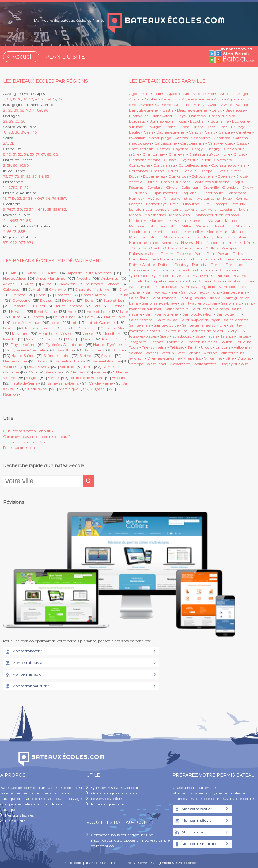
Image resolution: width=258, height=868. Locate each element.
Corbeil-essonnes (193, 165)
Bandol (242, 105)
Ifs (165, 198)
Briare (198, 127)
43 (37, 99)
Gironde (117, 306)
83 (21, 231)
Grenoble (230, 187)
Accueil (23, 57)
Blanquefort (162, 116)
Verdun (168, 353)
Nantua (239, 237)
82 (64, 209)
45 (35, 132)
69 (49, 99)
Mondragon (139, 231)
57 (37, 154)
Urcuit (207, 347)
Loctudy (238, 204)
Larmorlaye (156, 204)
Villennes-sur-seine (163, 358)
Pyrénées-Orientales (28, 350)
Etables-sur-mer (176, 182)
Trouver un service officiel (25, 442)
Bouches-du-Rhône (102, 284)
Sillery (232, 331)
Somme (67, 367)
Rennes (207, 276)
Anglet (135, 99)
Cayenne (181, 149)
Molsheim (224, 226)
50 (15, 187)
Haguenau (190, 193)
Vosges (32, 378)
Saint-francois (164, 298)
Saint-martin (176, 309)
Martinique (68, 389)
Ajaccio (174, 94)
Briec (211, 127)
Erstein (152, 182)
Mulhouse (138, 237)
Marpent (157, 220)
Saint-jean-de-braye (159, 303)
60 (15, 165)
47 (42, 198)
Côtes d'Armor (94, 295)
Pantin (167, 254)
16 (5, 198)
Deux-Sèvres (38, 367)
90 (46, 110)
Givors (172, 187)
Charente (57, 289)
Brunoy (238, 127)
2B (12, 143)
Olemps (138, 248)
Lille (206, 204)
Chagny (213, 149)
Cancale (226, 132)
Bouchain (199, 121)
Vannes (152, 353)
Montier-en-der (167, 231)
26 (19, 99)
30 (20, 209)
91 (23, 176)
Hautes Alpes (14, 278)
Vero (181, 353)
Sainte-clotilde (166, 325)
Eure (89, 300)
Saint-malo (231, 303)
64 (48, 198)
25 (10, 110)
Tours (134, 347)
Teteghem (138, 342)
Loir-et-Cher (64, 317)
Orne (87, 339)
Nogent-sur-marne (224, 243)
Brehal (171, 127)
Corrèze (18, 295)
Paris (41, 361)
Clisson (170, 160)
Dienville (189, 171)
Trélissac (177, 347)
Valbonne (242, 347)
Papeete (184, 254)
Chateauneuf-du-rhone (209, 154)
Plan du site (15, 821)
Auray (199, 105)
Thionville (175, 342)
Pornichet (235, 265)
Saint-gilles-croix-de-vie (200, 298)
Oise (70, 339)
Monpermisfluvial (24, 663)
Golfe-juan (190, 187)
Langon (136, 204)
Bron (223, 127)
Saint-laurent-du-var (199, 303)
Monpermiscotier (23, 651)
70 (29, 110)
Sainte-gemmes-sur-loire (204, 325)
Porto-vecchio (181, 270)
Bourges (154, 127)
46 (38, 209)
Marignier (138, 220)
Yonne (53, 378)
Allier (52, 273)
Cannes (181, 138)
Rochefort (138, 281)
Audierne (182, 105)
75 (5, 176)
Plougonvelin (205, 259)
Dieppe (206, 171)
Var (32, 372)
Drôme (68, 300)
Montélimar (217, 231)
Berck (217, 110)
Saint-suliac (167, 320)
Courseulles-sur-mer (229, 165)
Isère (124, 311)
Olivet (154, 248)
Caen (148, 132)
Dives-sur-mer (228, 171)
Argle (219, 99)
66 (55, 209)
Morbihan (111, 334)
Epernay (225, 176)
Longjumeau (140, 209)
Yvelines (10, 367)
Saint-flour (138, 298)
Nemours (170, 243)
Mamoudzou (181, 215)
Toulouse (244, 342)
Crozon (158, 171)
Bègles (135, 132)
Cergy (197, 149)
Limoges (220, 204)
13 (15, 231)
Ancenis (227, 94)
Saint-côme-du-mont (200, 292)
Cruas (173, 171)
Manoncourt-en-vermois (217, 215)
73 (54, 99)
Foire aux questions (20, 447)
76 (9, 209)
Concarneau (164, 165)
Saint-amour (140, 287)
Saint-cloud (229, 287)
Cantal (34, 289)
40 (37, 198)
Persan (223, 254)
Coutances (138, 171)
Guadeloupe (36, 389)
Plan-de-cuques (143, 259)
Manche (68, 328)
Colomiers (223, 160)
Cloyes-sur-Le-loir (195, 160)
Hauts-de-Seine (24, 383)
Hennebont (236, 193)
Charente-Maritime (92, 289)
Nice (200, 243)
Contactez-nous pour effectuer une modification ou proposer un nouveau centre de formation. (130, 840)
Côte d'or (63, 295)
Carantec (222, 138)
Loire (89, 317)
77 (11, 176)
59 (9, 165)
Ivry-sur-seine (208, 198)
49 (12, 220)
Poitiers (165, 265)
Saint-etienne (235, 292)
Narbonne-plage (144, 243)
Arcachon (170, 99)
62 (22, 165)
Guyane (97, 389)
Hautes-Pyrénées (108, 345)
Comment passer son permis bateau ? (37, 436)
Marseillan (177, 220)
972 (14, 243)
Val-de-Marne (101, 383)
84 (25, 231)
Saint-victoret (236, 320)
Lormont (208, 209)
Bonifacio (197, 116)
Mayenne (20, 334)
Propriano (206, 270)
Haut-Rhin (93, 350)
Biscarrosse (235, 110)
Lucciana (228, 209)
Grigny (248, 187)
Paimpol (229, 248)
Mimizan (204, 226)
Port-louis (138, 270)
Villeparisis (192, 358)
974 (30, 243)
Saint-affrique (239, 281)
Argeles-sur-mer (196, 99)
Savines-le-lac (175, 331)
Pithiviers (241, 254)
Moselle (9, 339)
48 (43, 209)
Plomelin (182, 259)
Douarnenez (154, 176)
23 (19, 198)
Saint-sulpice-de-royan (201, 320)
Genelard (155, 187)
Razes (177, 276)
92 (28, 176)
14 (5, 187)
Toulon (227, 342)
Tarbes (243, 336)
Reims (191, 276)
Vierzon (211, 353)
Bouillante (220, 121)
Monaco (243, 226)
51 (15, 154)
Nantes (223, 237)
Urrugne (223, 347)
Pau (210, 254)
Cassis (242, 143)
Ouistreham (191, 248)
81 (60, 209)
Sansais (154, 331)
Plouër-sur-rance (235, 259)
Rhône (118, 350)
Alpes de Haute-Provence (89, 273)
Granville (211, 187)
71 (34, 110)
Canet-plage (160, 138)
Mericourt (138, 226)
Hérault (18, 311)
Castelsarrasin (141, 149)
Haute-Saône (23, 356)
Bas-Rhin (65, 350)
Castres (163, 149)
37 (23, 132)
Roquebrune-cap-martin (172, 281)
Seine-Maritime (69, 361)
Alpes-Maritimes (51, 278)
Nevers (187, 243)
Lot (74, 322)
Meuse (87, 334)
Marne (90, 328)
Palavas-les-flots (143, 254)
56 (23, 121)
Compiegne (139, 165)
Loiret (55, 322)
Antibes (151, 99)
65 (49, 209)
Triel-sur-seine (154, 347)
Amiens (210, 94)
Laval (175, 204)
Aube (29, 284)
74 (60, 99)
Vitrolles (244, 358)
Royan (218, 281)
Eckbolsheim (203, 176)
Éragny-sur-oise (234, 364)
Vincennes (213, 358)
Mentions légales (19, 815)
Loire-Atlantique (26, 322)
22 (5, 121)
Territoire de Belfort (86, 378)
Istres (188, 198)
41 (29, 132)
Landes (37, 317)
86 (60, 198)
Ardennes (110, 278)
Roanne (239, 276)
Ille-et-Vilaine (45, 311)
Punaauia (227, 270)
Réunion (11, 394)
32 (26, 209)
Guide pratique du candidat (115, 793)
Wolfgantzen (205, 364)
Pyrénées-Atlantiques (64, 345)
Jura (16, 317)
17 (10, 198)
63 (43, 99)
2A (6, 143)
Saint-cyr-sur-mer (162, 292)
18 (5, 132)
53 (16, 220)
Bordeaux (137, 121)
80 (27, 165)
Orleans (170, 248)
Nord (51, 339)
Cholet (239, 154)
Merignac (158, 226)
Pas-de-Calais (114, 339)
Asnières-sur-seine (155, 105)
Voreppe (136, 364)
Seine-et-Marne (106, 361)
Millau (187, 226)
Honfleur (137, 198)
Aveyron (68, 284)
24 (25, 198)
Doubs (46, 300)
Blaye (181, 116)
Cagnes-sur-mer (171, 132)
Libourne (191, 204)
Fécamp (136, 187)
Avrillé (226, 105)
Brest (184, 127)
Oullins (212, 248)
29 (11, 121)
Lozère (9, 328)
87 (64, 198)
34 (31, 209)
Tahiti (193, 347)
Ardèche (83, 278)
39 (16, 110)
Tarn (87, 367)
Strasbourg (182, 336)
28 (11, 132)
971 (6, 243)
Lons (177, 209)
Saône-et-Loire (56, 356)
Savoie (107, 356)
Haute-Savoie (15, 361)
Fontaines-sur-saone (211, 182)
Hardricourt (213, 193)
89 (40, 110)
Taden (212, 336)
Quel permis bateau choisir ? (28, 431)
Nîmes (249, 243)
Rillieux (223, 276)
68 (49, 154)
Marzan (215, 220)
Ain (13, 273)
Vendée (77, 372)
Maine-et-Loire (38, 328)
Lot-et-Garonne (101, 322)
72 (22, 220)
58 (22, 110)
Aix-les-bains (153, 94)
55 (32, 154)
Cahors (195, 132)
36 (17, 132)
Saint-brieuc (166, 287)
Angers (244, 94)
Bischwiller (138, 116)
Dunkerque (178, 176)
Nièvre (31, 339)
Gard (41, 306)
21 (5, 110)
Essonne (119, 378)
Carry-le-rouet (220, 143)
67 (43, 154)
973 (22, 243)
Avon (213, 105)
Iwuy (228, 198)
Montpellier (193, 231)
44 (6, 220)
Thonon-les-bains (202, 342)
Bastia (168, 110)
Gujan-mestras (164, 193)
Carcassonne (166, 143)
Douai (134, 176)
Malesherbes (155, 215)
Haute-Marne (117, 328)
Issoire (175, 198)
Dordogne (21, 300)
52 (20, 154)
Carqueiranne (192, 143)
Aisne (32, 273)
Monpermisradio (23, 675)
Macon (135, 215)
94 (41, 176)
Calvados (11, 289)
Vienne (100, 372)
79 (54, 198)
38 (25, 99)
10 (9, 154)
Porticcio (158, 270)
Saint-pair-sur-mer (162, 314)
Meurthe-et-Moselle (55, 334)
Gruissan (139, 193)
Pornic (217, 265)
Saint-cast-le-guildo (198, 287)
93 (35, 176)
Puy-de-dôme (23, 345)
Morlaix (237, 231)
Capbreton (201, 138)
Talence (227, 336)
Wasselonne (180, 364)
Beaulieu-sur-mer (193, 110)
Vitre (230, 358)
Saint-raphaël (141, 320)
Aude (47, 284)
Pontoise (200, 265)
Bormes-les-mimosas (168, 121)
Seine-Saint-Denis (63, 383)
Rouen (203, 281)
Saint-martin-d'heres (210, 309)
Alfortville (192, 94)
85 (28, 220)
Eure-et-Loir (114, 300)
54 (26, 154)
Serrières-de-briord (207, 331)
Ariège (9, 284)
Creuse (122, 295)
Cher (123, 289)
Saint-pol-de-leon (198, 314)
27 (11, 187)
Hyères (154, 198)
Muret (155, 237)
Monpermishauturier (27, 686)
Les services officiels (108, 799)
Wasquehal (156, 364)
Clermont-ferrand (145, 160)
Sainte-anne (140, 325)
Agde (134, 94)
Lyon (243, 209)
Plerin (165, 259)
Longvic (162, 209)
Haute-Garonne (68, 306)
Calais (210, 132)
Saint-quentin (229, 314)
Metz (174, 226)
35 (17, 121)
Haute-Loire (115, 317)
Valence (136, 353)
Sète (199, 336)
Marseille (197, 220)
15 (14, 99)
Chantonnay (154, 154)
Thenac (157, 342)
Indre (71, 311)
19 (13, 198)
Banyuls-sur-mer (144, 110)
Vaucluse (53, 372)
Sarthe (85, 356)
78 (17, 176)
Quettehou (139, 276)
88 (56, 154)
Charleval (177, 154)
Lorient (191, 209)
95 (47, 176)
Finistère (18, 306)
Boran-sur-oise (222, 116)
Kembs (241, 198)
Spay (164, 336)
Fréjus (238, 182)
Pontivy (182, 265)
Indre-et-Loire (98, 311)
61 (21, 187)
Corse (41, 295)
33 (31, 198)
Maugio (232, 220)
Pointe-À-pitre (142, 265)
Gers (96, 306)
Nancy (208, 237)
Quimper (160, 276)
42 (31, 99)
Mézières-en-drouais (181, 237)
